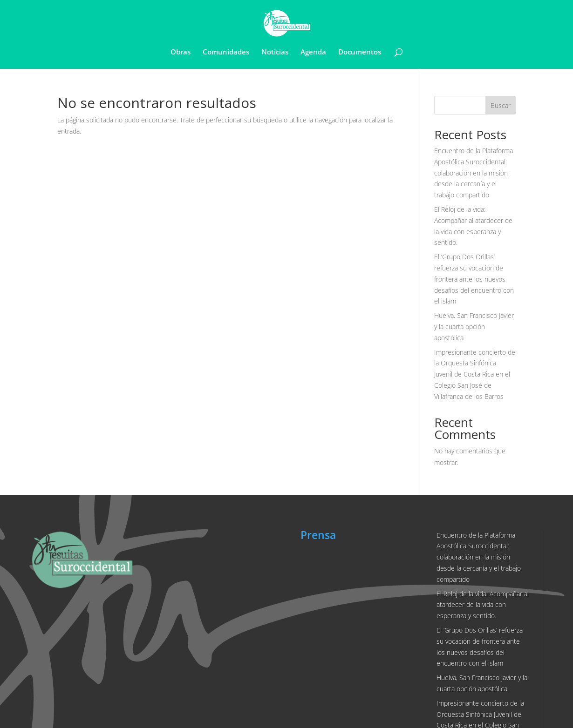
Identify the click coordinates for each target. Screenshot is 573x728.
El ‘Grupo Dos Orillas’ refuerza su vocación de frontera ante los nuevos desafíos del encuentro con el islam (474, 279)
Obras (181, 52)
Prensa (318, 535)
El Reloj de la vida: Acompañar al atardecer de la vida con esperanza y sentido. (483, 605)
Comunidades (226, 52)
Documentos (360, 52)
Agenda (313, 52)
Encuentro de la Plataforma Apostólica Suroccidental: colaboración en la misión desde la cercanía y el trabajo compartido (474, 173)
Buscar (501, 105)
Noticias (275, 52)
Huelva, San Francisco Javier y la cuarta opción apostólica (474, 327)
